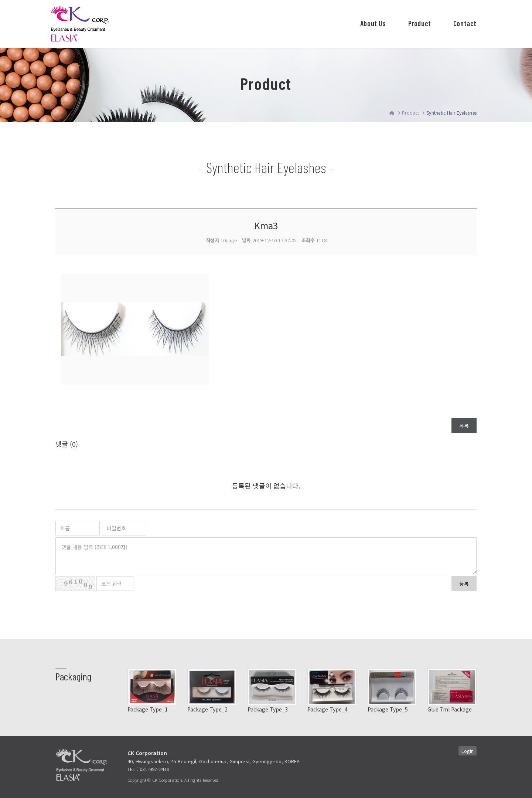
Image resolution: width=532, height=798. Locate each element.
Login (468, 751)
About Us (373, 23)
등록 (464, 584)
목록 (464, 426)
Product (420, 23)
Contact (465, 23)
